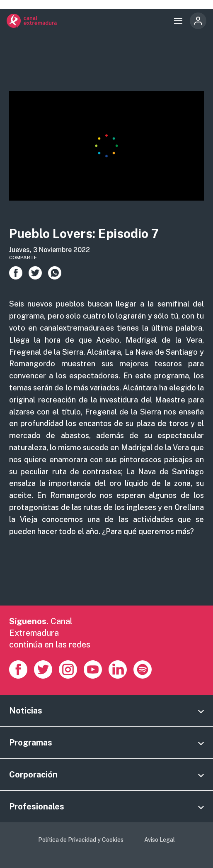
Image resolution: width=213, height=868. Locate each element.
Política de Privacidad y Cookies (81, 840)
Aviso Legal (160, 840)
